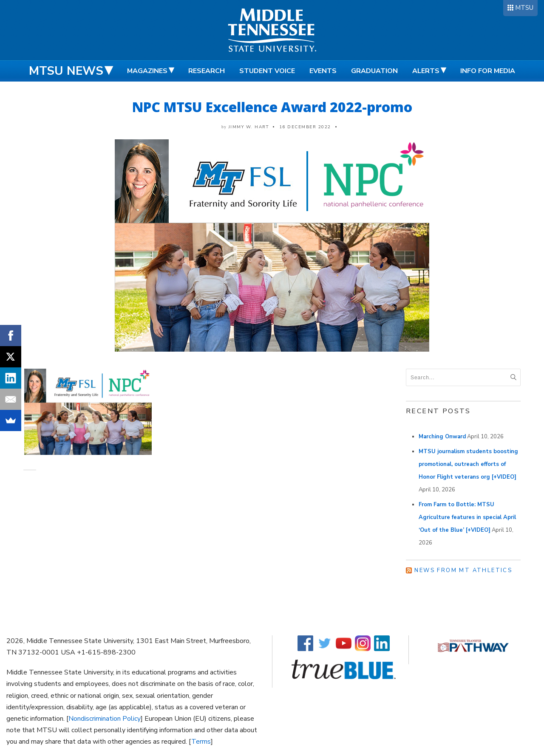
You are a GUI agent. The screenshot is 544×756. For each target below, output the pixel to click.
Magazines (147, 71)
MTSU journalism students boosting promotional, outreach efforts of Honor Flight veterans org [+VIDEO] (468, 464)
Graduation (374, 71)
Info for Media (488, 71)
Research (207, 71)
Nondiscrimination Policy (105, 719)
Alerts (426, 71)
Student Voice (267, 71)
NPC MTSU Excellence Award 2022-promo (272, 107)
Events (323, 71)
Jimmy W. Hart (249, 127)
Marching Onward (442, 437)
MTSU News (66, 71)
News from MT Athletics (463, 570)
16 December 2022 (305, 127)
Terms (201, 742)
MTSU (524, 8)
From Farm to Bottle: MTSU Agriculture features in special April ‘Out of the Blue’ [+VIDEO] (467, 517)
